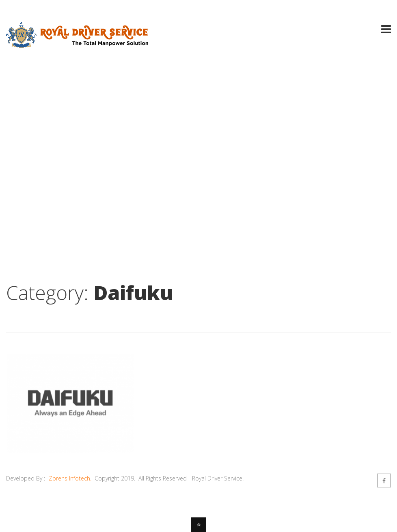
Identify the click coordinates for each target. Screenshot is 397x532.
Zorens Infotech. (70, 478)
